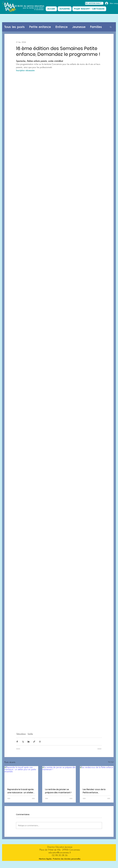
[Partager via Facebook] (17, 742)
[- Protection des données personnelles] (66, 859)
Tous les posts (15, 27)
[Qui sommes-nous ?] (94, 3)
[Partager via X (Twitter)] (23, 742)
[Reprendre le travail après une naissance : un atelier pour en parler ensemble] (21, 776)
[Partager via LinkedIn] (29, 742)
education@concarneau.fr (60, 852)
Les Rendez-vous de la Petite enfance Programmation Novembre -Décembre (94, 791)
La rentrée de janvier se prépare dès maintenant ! (58, 791)
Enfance (62, 27)
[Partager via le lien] (34, 742)
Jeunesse (79, 27)
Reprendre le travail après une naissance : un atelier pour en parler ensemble (21, 791)
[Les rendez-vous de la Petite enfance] (97, 776)
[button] (111, 27)
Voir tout (111, 762)
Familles (96, 27)
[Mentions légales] (45, 859)
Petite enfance (40, 27)
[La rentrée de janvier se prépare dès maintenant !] (59, 776)
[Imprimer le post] (40, 742)
